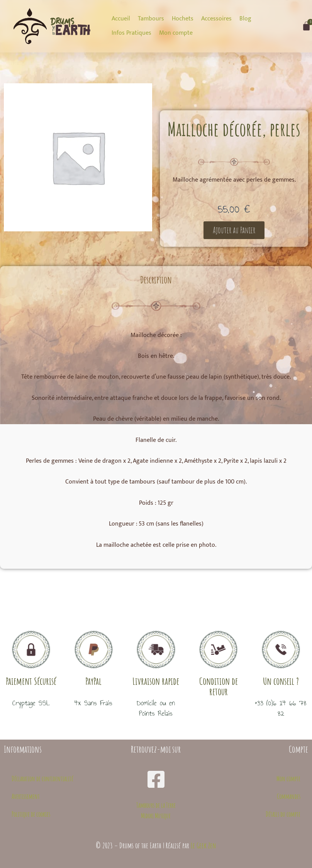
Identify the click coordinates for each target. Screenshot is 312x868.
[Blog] (245, 19)
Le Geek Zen (203, 845)
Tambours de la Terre (156, 805)
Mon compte (288, 779)
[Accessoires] (216, 19)
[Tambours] (151, 19)
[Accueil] (121, 19)
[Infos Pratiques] (131, 33)
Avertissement (26, 796)
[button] (234, 230)
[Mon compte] (176, 33)
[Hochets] (183, 19)
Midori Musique (156, 816)
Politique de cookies (31, 814)
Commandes (289, 796)
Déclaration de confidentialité (42, 779)
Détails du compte (283, 814)
